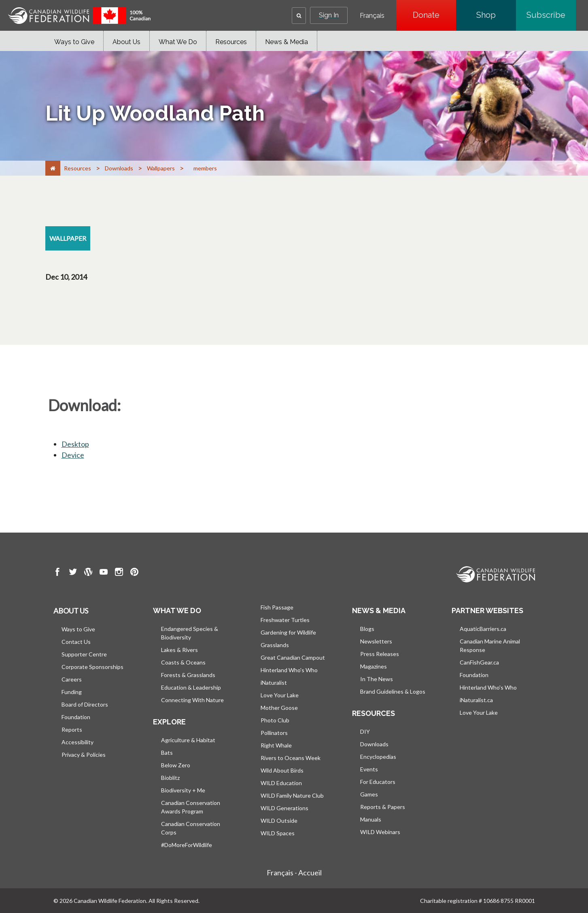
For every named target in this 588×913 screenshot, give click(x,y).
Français (372, 16)
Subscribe (551, 15)
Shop (496, 15)
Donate (434, 15)
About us (71, 611)
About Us (126, 42)
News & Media (287, 42)
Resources (231, 42)
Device (73, 455)
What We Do (178, 42)
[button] (299, 16)
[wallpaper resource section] (68, 238)
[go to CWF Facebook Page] (57, 573)
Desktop (75, 444)
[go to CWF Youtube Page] (104, 573)
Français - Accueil (294, 873)
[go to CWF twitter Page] (73, 573)
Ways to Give (74, 42)
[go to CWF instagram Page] (119, 573)
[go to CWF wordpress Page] (88, 573)
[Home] (53, 168)
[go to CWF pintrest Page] (134, 573)
